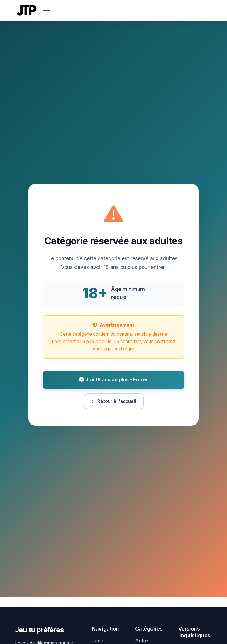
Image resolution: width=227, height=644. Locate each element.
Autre (142, 640)
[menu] (47, 11)
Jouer (99, 640)
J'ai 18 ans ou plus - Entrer (114, 379)
